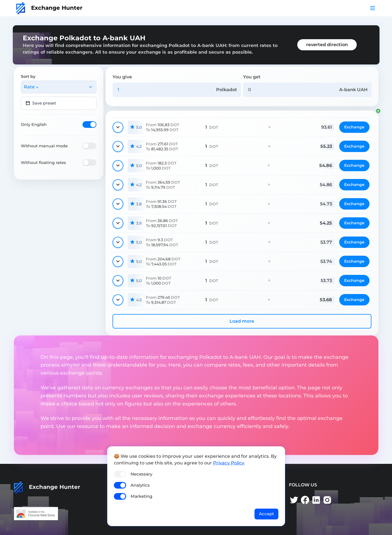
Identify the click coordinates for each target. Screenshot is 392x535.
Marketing (141, 496)
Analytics (140, 485)
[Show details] (118, 127)
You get (252, 77)
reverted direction (327, 45)
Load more (242, 321)
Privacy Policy (229, 463)
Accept (266, 514)
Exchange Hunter (49, 8)
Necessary (141, 474)
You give (122, 77)
